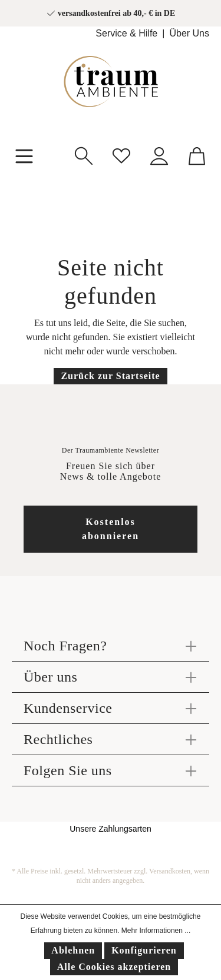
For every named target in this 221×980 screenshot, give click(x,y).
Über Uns (189, 33)
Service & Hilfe (126, 33)
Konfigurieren (144, 950)
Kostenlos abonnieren (111, 529)
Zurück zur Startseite (110, 376)
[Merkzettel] (121, 155)
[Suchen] (84, 155)
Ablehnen (73, 950)
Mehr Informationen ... (156, 931)
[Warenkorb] (197, 155)
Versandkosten (170, 871)
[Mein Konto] (159, 155)
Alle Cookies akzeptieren (114, 967)
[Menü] (24, 155)
